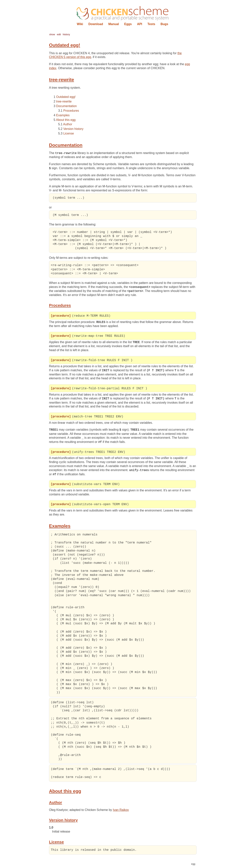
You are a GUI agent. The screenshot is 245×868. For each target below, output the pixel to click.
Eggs (128, 24)
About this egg (66, 120)
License (69, 133)
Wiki (80, 24)
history (66, 34)
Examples (63, 115)
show (52, 34)
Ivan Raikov (121, 811)
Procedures (71, 111)
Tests (151, 24)
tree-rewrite (64, 101)
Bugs (164, 24)
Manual (114, 24)
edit (59, 34)
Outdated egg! (66, 97)
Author (68, 124)
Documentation (66, 106)
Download (96, 24)
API (140, 24)
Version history (73, 129)
